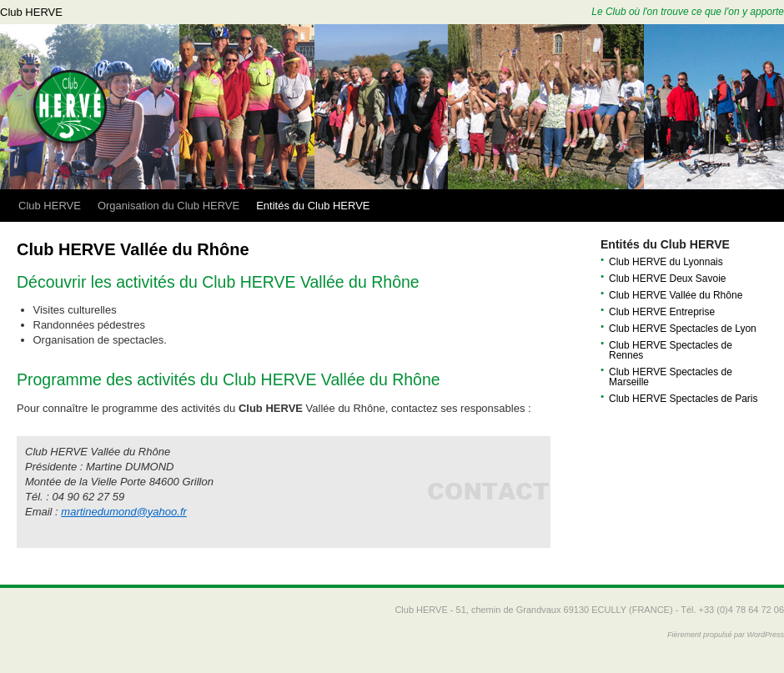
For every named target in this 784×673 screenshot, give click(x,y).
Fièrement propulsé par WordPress (726, 635)
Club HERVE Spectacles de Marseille (671, 377)
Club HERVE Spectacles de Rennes (671, 350)
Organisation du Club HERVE (168, 206)
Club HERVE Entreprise (662, 312)
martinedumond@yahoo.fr (124, 512)
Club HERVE (31, 12)
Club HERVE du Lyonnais (666, 262)
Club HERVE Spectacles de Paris (683, 399)
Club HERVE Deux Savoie (668, 279)
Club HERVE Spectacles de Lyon (683, 329)
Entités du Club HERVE (313, 206)
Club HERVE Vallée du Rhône (676, 295)
